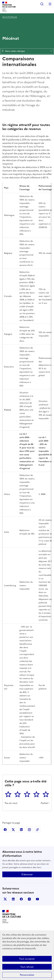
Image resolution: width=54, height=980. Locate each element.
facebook (21, 899)
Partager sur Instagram (29, 830)
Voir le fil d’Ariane (10, 17)
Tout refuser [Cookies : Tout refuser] (27, 967)
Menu (50, 4)
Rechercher (42, 4)
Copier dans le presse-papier (37, 830)
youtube (37, 899)
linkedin (13, 899)
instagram (29, 899)
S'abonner (27, 874)
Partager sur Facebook (5, 830)
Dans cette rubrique (27, 51)
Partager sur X (13, 830)
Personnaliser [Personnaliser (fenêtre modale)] (27, 975)
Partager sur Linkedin (21, 830)
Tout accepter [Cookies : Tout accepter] (27, 959)
